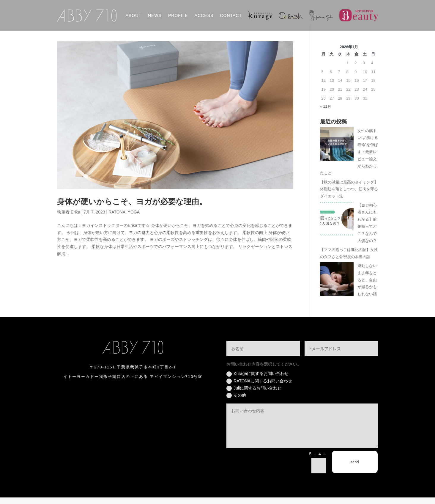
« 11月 (326, 113)
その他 (236, 402)
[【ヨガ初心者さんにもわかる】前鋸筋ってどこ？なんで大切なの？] (337, 226)
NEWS (155, 15)
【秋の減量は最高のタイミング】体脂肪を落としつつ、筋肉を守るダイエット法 (349, 196)
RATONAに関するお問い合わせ (259, 388)
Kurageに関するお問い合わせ (257, 381)
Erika (75, 219)
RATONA (117, 219)
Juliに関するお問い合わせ (254, 395)
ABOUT (134, 15)
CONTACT (231, 15)
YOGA (134, 219)
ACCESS (204, 15)
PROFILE (178, 15)
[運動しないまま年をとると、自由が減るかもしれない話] (337, 287)
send (355, 469)
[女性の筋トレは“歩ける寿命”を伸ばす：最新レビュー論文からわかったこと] (337, 152)
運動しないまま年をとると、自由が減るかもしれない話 (367, 286)
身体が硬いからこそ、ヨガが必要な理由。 (132, 208)
